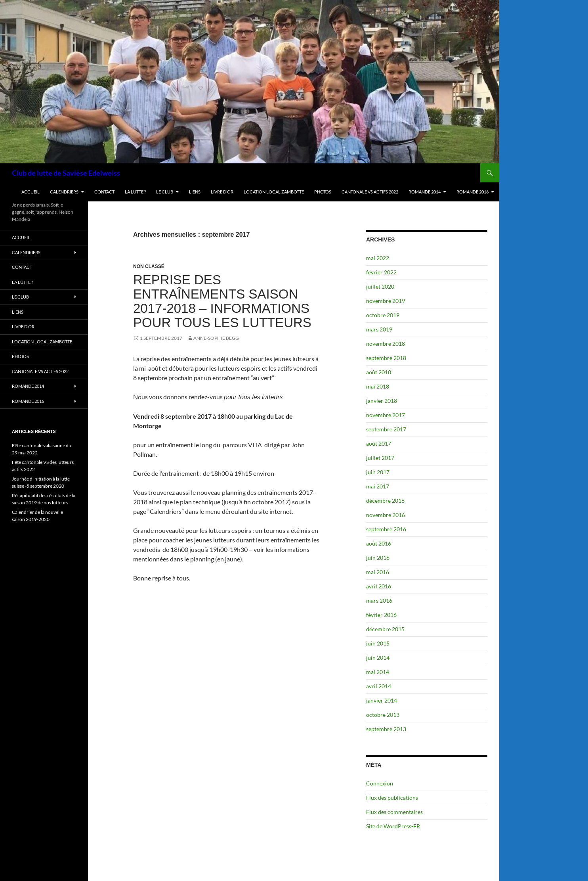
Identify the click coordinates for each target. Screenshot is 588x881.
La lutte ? (135, 192)
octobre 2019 (383, 315)
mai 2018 (378, 386)
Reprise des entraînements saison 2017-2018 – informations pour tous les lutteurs (222, 301)
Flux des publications (392, 798)
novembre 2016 (386, 515)
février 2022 (381, 272)
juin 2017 (378, 472)
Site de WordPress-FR (393, 826)
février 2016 (381, 615)
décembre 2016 (385, 501)
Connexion (380, 783)
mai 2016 (378, 572)
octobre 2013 (383, 715)
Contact (104, 192)
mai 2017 (378, 486)
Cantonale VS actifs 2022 (370, 192)
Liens (195, 192)
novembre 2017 (386, 415)
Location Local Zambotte (274, 192)
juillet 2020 (380, 286)
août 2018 (379, 372)
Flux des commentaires (394, 812)
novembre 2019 (386, 301)
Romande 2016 (472, 192)
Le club (165, 192)
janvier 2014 (382, 700)
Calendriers (64, 192)
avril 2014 (379, 686)
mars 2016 (379, 600)
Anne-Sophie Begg (216, 338)
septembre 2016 (386, 529)
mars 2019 (379, 329)
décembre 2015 (385, 629)
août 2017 (379, 443)
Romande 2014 (425, 192)
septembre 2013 (386, 729)
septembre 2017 (386, 429)
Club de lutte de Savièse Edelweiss (66, 173)
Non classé (149, 266)
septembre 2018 (386, 358)
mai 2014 (378, 672)
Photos (323, 192)
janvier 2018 (382, 401)
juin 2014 (378, 658)
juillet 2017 (380, 458)
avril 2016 (379, 586)
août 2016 (379, 543)
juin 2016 (378, 558)
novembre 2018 (386, 344)
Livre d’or (222, 192)
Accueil (31, 192)
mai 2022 (378, 258)
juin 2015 (378, 643)
